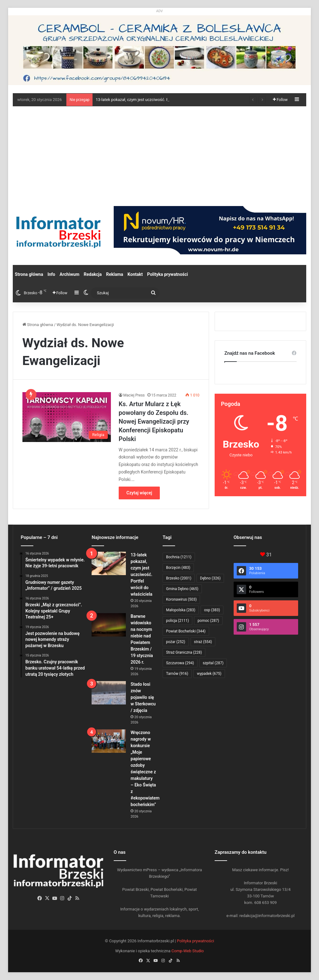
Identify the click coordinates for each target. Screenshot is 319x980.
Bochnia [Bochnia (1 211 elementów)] (179, 557)
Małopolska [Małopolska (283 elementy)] (181, 610)
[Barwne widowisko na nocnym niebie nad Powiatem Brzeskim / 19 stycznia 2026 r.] (109, 625)
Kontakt (135, 274)
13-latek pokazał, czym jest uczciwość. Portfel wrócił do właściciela (141, 574)
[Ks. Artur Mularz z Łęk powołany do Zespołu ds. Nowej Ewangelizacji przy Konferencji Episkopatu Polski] (67, 417)
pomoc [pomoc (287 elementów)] (208, 621)
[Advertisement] (160, 153)
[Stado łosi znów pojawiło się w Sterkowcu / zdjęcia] (109, 693)
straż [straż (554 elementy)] (203, 642)
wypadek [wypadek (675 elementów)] (209, 674)
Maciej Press (134, 395)
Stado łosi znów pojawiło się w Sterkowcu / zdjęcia (143, 697)
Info (51, 274)
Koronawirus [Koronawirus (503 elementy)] (181, 599)
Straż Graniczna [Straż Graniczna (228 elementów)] (184, 652)
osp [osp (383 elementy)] (212, 610)
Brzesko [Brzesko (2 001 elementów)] (179, 578)
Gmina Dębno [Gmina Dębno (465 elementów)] (182, 589)
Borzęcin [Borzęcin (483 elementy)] (178, 568)
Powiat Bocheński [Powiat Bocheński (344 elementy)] (186, 631)
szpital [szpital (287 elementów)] (213, 663)
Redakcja (93, 274)
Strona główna (29, 274)
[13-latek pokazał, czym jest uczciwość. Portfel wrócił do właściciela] (109, 563)
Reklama (114, 274)
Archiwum (69, 274)
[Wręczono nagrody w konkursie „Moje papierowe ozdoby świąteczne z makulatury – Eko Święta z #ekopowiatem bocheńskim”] (109, 741)
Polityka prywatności (167, 274)
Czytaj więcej (139, 493)
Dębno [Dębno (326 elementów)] (210, 578)
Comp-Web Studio (188, 951)
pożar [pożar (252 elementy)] (176, 642)
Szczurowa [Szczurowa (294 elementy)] (180, 663)
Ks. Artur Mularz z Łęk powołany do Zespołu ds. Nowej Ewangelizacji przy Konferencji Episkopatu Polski (154, 421)
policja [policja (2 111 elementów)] (177, 621)
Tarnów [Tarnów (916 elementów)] (177, 674)
